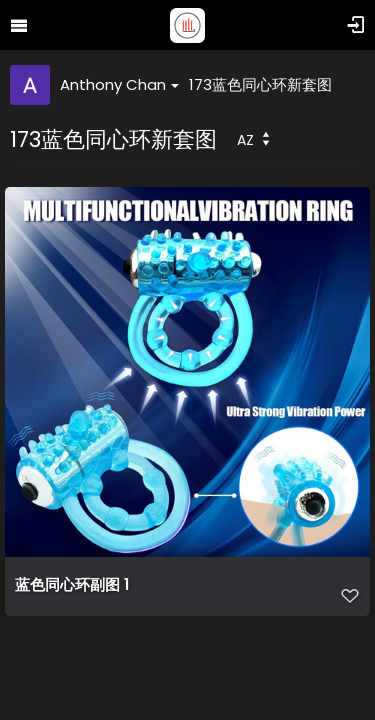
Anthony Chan (119, 84)
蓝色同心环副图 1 (72, 585)
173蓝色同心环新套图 (260, 84)
